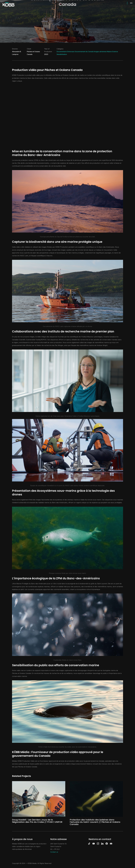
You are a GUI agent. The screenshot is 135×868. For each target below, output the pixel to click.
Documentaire (62, 52)
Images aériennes (100, 52)
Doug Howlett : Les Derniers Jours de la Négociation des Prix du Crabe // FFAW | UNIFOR (37, 821)
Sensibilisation (62, 54)
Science (115, 52)
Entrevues (71, 52)
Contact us (54, 852)
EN (131, 3)
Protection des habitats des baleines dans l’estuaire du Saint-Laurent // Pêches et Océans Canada (95, 822)
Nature (109, 52)
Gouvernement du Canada (84, 52)
